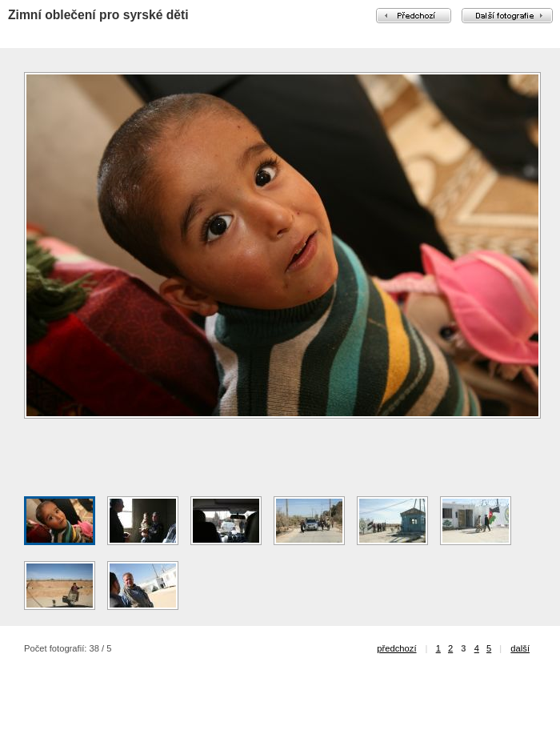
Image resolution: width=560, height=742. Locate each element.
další (520, 648)
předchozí (396, 648)
